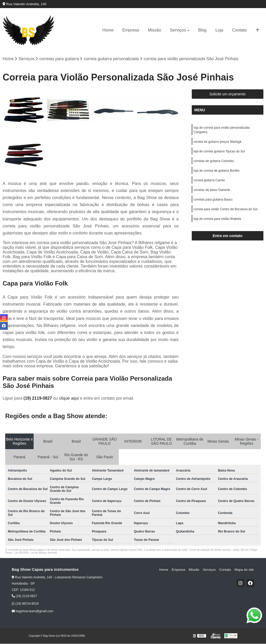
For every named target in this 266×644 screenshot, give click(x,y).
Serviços (178, 30)
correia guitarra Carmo (209, 182)
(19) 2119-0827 (38, 398)
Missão (155, 30)
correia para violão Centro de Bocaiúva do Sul (225, 212)
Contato (239, 30)
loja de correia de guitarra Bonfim (217, 172)
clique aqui (69, 398)
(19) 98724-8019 (25, 604)
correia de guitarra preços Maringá (217, 143)
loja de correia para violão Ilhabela (217, 222)
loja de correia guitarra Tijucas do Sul (219, 152)
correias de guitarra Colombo (214, 162)
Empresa (131, 30)
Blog (202, 30)
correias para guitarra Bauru (213, 202)
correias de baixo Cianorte (212, 192)
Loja (219, 30)
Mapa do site (244, 570)
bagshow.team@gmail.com (33, 611)
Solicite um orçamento (228, 94)
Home (108, 30)
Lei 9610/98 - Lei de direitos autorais (36, 553)
